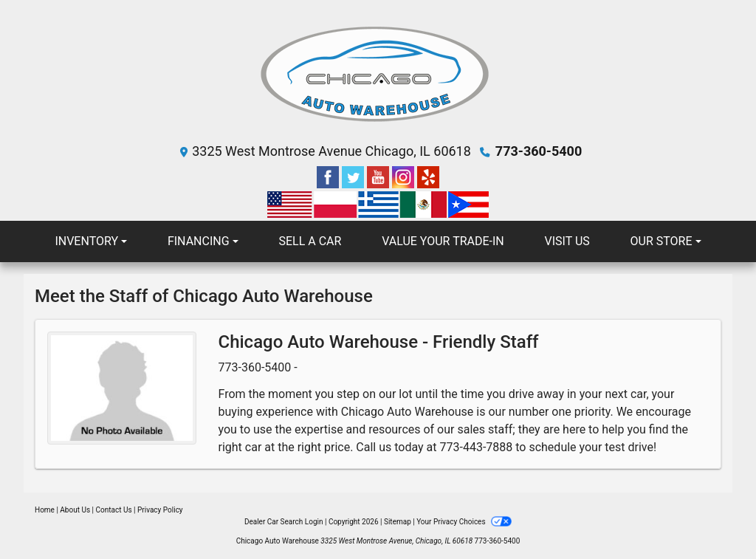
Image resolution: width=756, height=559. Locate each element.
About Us (75, 510)
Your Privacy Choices (464, 522)
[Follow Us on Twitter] (354, 176)
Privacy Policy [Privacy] (160, 510)
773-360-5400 (539, 151)
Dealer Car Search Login (284, 522)
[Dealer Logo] (378, 74)
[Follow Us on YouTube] (379, 176)
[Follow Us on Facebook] (329, 176)
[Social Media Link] (405, 176)
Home (45, 510)
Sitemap (398, 522)
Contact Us (114, 510)
